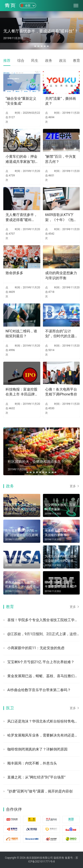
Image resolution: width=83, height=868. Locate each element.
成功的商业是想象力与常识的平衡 (61, 275)
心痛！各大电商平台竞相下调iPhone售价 (61, 392)
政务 (49, 61)
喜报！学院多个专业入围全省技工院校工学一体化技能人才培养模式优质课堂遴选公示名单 (43, 620)
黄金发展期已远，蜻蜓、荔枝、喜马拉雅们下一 (43, 676)
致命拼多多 (14, 273)
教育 (77, 61)
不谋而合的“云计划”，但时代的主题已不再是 (60, 334)
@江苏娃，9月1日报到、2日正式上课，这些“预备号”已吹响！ (43, 634)
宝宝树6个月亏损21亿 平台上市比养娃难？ (41, 662)
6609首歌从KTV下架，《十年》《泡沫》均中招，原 (60, 217)
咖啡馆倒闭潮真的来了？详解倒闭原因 (37, 749)
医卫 (10, 708)
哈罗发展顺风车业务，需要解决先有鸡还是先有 (43, 735)
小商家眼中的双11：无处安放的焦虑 (36, 648)
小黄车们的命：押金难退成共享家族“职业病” (21, 159)
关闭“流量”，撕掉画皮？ (61, 101)
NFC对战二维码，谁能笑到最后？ (21, 334)
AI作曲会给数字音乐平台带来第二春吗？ (39, 690)
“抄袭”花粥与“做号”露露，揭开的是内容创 (40, 791)
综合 (21, 61)
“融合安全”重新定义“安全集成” (21, 101)
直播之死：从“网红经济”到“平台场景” (36, 777)
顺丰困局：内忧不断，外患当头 (32, 763)
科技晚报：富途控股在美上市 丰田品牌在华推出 (21, 392)
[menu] (76, 6)
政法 (63, 61)
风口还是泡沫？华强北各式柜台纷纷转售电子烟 (43, 721)
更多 (75, 486)
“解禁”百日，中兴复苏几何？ (61, 159)
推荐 (7, 61)
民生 (35, 61)
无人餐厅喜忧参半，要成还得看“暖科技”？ (21, 217)
